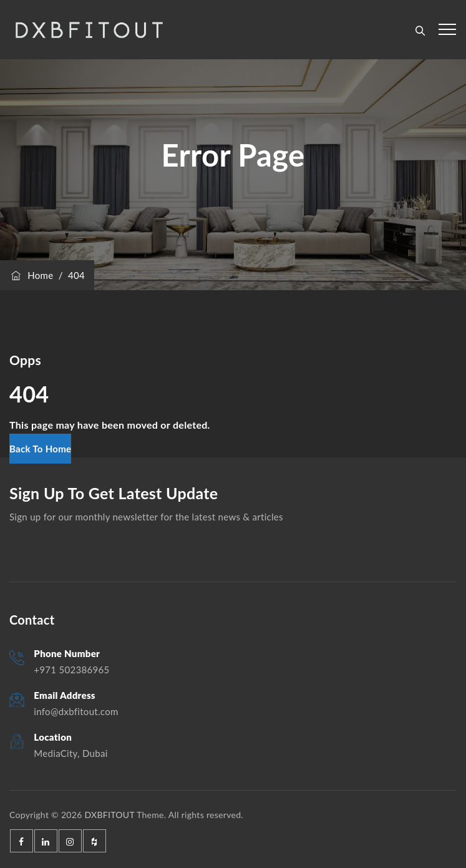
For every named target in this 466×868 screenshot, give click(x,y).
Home (31, 275)
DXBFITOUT (109, 815)
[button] (40, 449)
